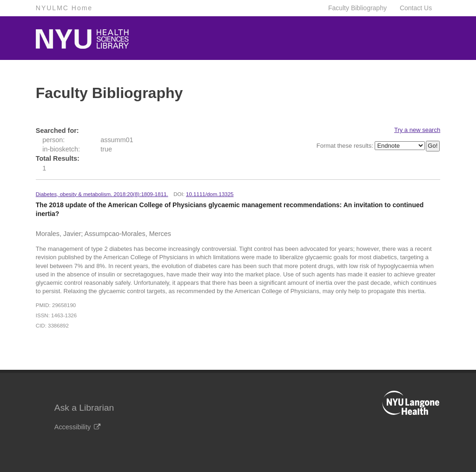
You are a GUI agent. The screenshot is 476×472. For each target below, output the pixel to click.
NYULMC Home (64, 8)
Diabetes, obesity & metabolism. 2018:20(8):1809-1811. (102, 194)
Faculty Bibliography (357, 8)
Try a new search (417, 130)
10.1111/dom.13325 (210, 194)
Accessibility (77, 427)
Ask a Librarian (84, 408)
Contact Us (416, 8)
